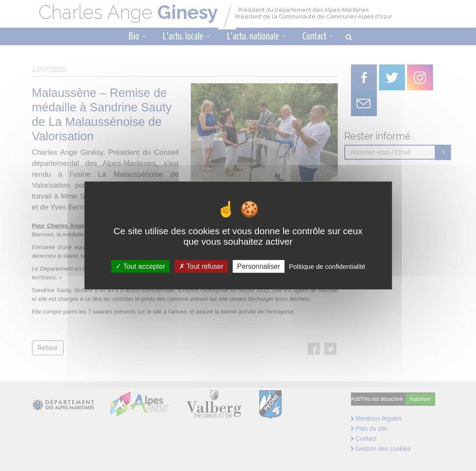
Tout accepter (140, 266)
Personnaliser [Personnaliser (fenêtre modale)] (258, 266)
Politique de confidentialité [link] (327, 266)
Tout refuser (201, 266)
